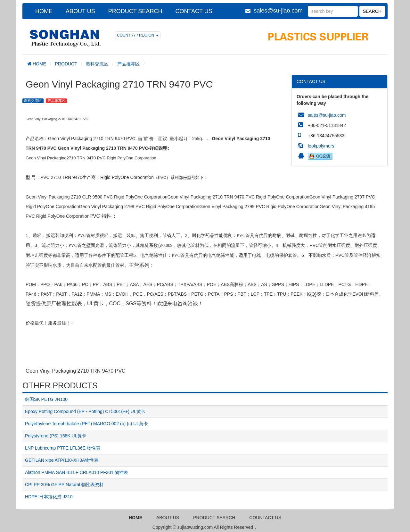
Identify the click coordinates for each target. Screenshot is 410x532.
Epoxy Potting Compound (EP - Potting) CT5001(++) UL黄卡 (85, 411)
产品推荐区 (128, 64)
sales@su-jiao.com (278, 11)
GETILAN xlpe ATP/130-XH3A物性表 (62, 460)
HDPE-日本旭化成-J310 (49, 497)
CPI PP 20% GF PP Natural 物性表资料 (64, 485)
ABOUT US (80, 11)
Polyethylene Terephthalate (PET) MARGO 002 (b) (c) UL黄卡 (86, 424)
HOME (44, 11)
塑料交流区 (97, 64)
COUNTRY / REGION (138, 35)
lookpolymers (321, 146)
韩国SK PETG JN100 (46, 399)
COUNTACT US (265, 518)
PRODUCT (66, 64)
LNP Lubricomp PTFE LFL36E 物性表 (63, 448)
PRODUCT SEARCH (135, 11)
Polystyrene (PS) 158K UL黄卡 (56, 436)
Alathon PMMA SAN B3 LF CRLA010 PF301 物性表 (77, 472)
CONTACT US (194, 11)
